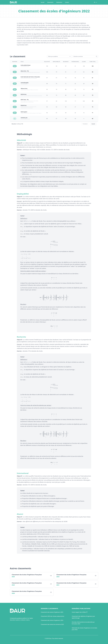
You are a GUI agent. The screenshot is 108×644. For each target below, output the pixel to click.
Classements (50, 2)
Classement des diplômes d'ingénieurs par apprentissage (83, 617)
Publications (59, 2)
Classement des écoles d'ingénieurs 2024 (52, 620)
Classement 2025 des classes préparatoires (53, 616)
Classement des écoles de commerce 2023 (52, 624)
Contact (67, 2)
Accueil (43, 2)
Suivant (93, 124)
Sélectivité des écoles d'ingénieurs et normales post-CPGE (84, 629)
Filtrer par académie (59, 56)
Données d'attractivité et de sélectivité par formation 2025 (83, 623)
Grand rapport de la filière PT (80, 612)
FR (96, 2)
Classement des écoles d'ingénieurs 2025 (52, 612)
